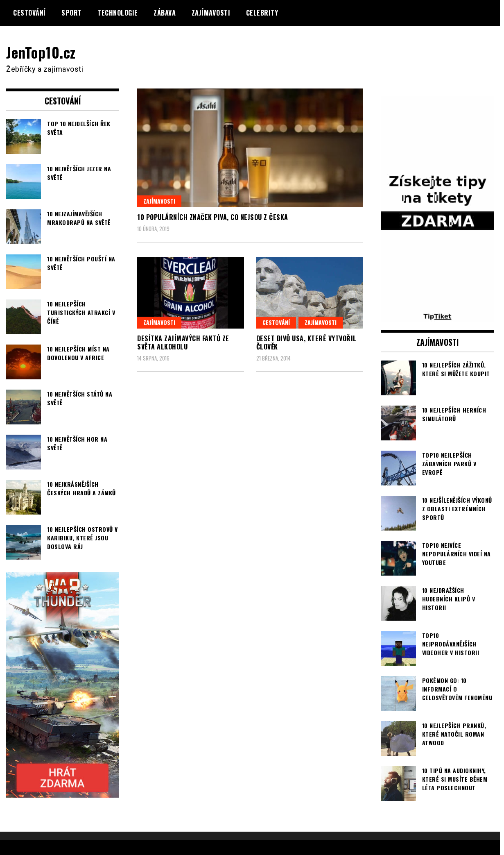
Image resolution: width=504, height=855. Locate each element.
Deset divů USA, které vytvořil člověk (306, 343)
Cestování (29, 13)
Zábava (165, 13)
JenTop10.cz (42, 52)
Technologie (118, 13)
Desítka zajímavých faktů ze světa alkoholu (183, 343)
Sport (72, 13)
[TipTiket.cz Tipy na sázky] (437, 316)
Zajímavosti (211, 13)
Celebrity (262, 13)
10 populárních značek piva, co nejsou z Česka (213, 217)
